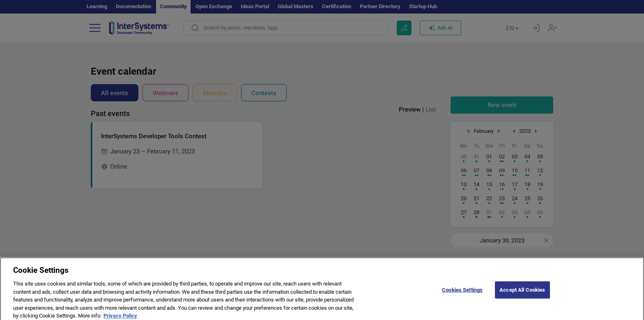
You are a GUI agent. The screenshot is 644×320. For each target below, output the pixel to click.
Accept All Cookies (522, 299)
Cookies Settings (462, 299)
